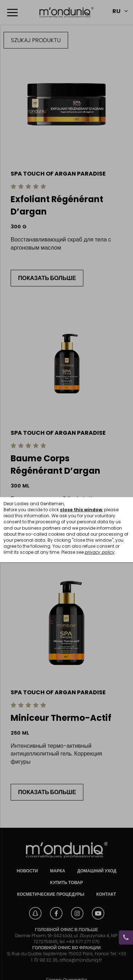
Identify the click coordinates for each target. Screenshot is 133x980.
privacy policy (100, 552)
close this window (81, 510)
